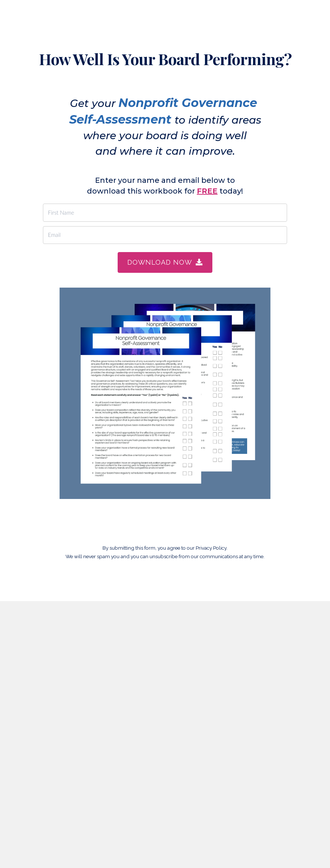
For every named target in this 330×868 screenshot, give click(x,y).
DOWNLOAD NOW (165, 262)
